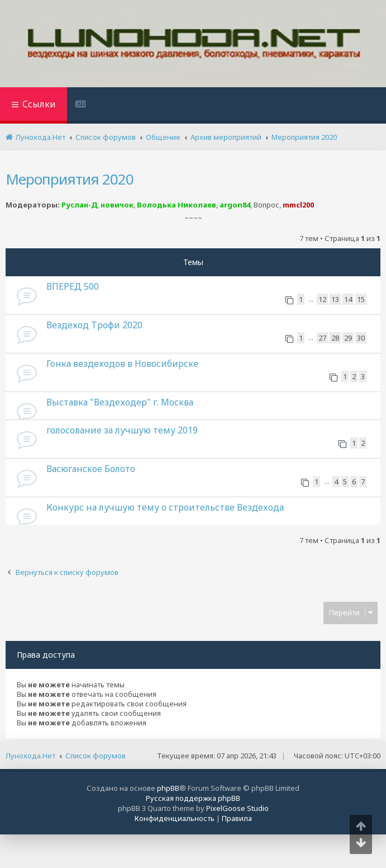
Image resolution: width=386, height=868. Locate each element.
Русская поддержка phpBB (193, 798)
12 (322, 299)
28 (335, 338)
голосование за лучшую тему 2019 (122, 430)
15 (361, 299)
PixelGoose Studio (237, 808)
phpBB (168, 788)
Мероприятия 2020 (70, 179)
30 (361, 338)
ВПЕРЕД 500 (73, 286)
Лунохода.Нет (30, 756)
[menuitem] (82, 105)
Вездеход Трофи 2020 (94, 325)
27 (322, 338)
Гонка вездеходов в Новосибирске (122, 364)
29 (348, 338)
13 (335, 299)
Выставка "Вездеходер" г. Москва (120, 402)
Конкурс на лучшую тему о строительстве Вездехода (165, 507)
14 (348, 299)
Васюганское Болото (91, 469)
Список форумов (96, 756)
